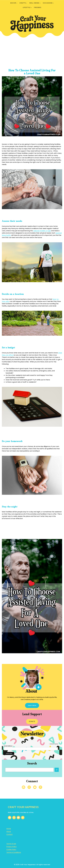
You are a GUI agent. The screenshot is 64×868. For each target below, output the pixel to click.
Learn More (32, 705)
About (9, 831)
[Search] (57, 770)
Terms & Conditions (14, 852)
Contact (10, 834)
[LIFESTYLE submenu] (31, 7)
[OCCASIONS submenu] (53, 3)
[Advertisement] (32, 53)
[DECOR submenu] (17, 3)
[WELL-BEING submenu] (40, 3)
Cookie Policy (11, 849)
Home (9, 829)
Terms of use (11, 844)
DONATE (32, 721)
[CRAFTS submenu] (27, 3)
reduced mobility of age (42, 231)
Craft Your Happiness (23, 807)
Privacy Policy (11, 847)
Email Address (9, 746)
